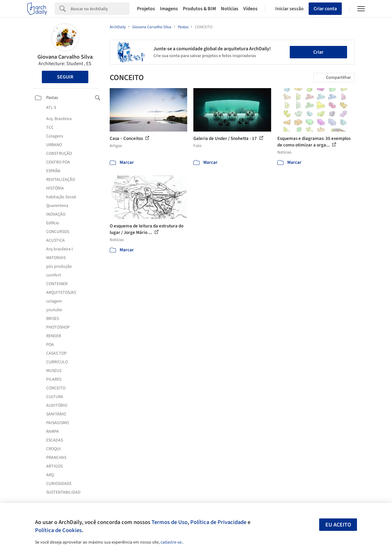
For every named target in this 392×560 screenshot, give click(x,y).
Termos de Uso (170, 522)
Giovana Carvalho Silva (65, 57)
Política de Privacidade (218, 522)
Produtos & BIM (199, 9)
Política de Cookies (58, 530)
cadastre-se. (172, 542)
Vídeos (250, 9)
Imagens (169, 9)
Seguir (65, 77)
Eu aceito (338, 525)
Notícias (230, 9)
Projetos (146, 9)
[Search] (100, 9)
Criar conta (325, 9)
